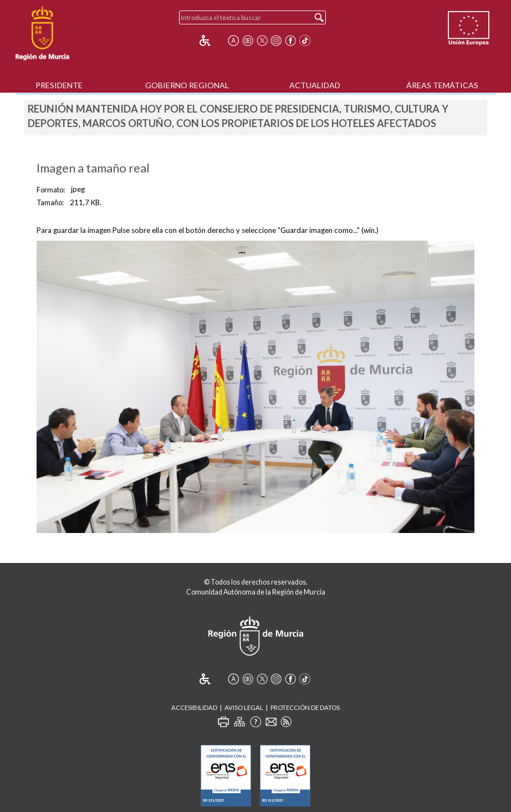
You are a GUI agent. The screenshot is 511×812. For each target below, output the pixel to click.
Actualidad (315, 85)
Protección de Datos (305, 707)
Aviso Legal (244, 707)
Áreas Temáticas (442, 85)
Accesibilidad (194, 707)
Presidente (59, 85)
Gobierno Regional (187, 85)
